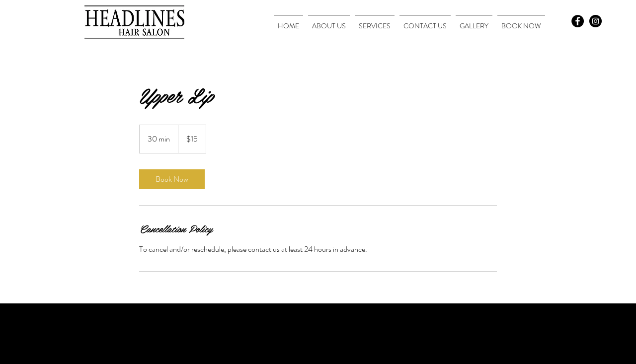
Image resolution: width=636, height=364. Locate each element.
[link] (172, 179)
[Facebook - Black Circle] (578, 21)
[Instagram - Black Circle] (596, 21)
